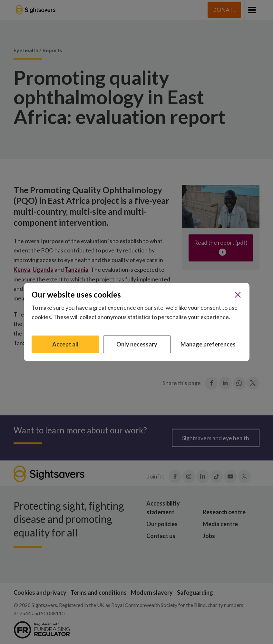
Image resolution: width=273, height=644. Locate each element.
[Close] (238, 295)
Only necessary (137, 344)
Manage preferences (208, 344)
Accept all (65, 344)
